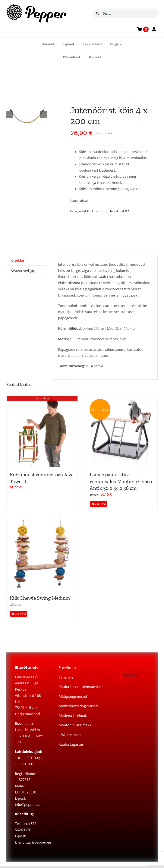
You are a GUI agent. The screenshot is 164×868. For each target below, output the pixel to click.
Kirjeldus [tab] (18, 260)
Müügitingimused (73, 696)
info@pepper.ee (28, 805)
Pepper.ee (131, 675)
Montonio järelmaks (75, 725)
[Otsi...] (125, 13)
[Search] (97, 13)
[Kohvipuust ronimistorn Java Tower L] (42, 431)
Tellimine (66, 677)
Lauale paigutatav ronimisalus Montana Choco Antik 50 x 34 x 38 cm (121, 481)
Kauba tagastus (71, 744)
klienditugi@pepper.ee (33, 842)
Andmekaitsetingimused (78, 706)
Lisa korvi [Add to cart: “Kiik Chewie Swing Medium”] (20, 614)
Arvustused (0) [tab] (22, 271)
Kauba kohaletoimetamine (80, 687)
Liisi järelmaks (70, 735)
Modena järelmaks (74, 716)
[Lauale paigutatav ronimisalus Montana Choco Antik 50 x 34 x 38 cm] (122, 431)
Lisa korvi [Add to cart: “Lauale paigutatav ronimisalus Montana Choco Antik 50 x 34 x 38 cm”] (100, 504)
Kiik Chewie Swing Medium (40, 598)
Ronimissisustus (97, 211)
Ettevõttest (68, 668)
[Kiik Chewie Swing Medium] (42, 555)
